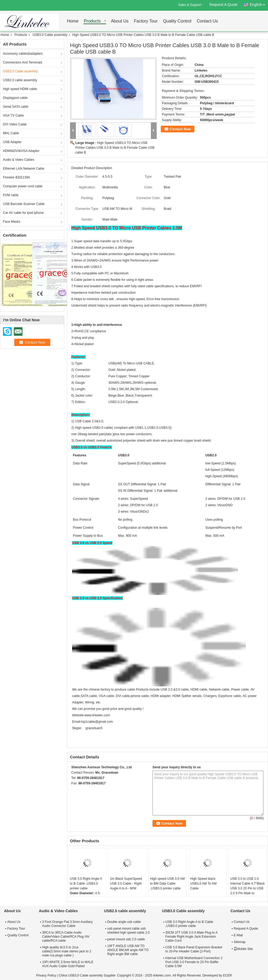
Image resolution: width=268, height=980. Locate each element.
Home (73, 21)
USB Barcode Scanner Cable (24, 204)
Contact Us (207, 21)
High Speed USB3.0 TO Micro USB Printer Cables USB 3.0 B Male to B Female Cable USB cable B (115, 148)
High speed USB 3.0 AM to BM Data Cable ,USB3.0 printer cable (167, 884)
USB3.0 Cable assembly (50, 35)
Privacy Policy (46, 975)
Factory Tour (146, 21)
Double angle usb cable (124, 922)
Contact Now (180, 129)
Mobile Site (243, 949)
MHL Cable (11, 133)
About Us (120, 21)
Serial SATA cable (16, 107)
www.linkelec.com (97, 715)
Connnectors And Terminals (23, 62)
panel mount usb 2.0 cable (126, 939)
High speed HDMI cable (20, 89)
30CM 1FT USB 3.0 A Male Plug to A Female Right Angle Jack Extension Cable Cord (191, 937)
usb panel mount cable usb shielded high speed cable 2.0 (129, 931)
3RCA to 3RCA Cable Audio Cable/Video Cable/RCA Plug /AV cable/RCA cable (66, 937)
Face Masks (12, 222)
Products (92, 21)
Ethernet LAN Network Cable (24, 169)
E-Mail (238, 935)
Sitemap (240, 942)
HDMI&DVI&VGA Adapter (21, 151)
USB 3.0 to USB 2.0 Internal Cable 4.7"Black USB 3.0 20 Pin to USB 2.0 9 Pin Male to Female (247, 888)
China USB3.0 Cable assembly (81, 975)
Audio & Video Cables (19, 160)
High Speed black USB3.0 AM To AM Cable (204, 884)
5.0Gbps (126, 241)
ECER (227, 975)
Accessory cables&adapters (23, 54)
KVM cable (11, 195)
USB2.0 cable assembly (20, 80)
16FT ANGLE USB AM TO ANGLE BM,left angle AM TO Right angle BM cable (128, 950)
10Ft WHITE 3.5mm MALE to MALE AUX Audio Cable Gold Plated (68, 964)
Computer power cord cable (23, 186)
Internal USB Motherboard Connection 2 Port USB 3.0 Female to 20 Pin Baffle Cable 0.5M (194, 962)
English (259, 4)
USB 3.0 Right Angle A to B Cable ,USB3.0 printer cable (86, 884)
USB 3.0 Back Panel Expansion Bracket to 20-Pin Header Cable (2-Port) (194, 949)
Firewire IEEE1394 (16, 177)
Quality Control (177, 21)
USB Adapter (12, 142)
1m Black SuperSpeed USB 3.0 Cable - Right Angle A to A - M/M (126, 884)
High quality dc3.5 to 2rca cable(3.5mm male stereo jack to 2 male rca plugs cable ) (67, 951)
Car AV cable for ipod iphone (23, 213)
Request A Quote (224, 5)
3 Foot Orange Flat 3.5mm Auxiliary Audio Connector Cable (67, 924)
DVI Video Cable (15, 124)
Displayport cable (15, 98)
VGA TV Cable (13, 115)
